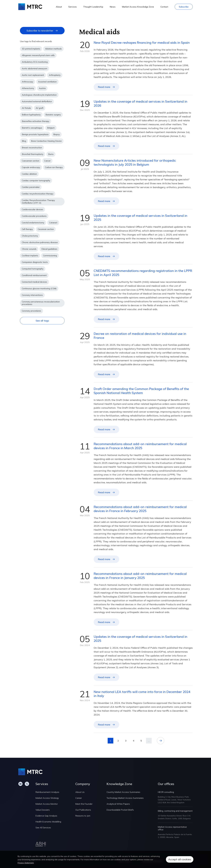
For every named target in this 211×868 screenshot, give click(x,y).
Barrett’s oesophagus (32, 128)
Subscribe (184, 7)
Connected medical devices (34, 282)
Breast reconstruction (32, 148)
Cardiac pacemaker (31, 187)
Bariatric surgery (53, 115)
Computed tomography (33, 269)
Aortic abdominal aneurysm (35, 69)
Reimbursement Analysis (47, 792)
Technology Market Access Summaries (125, 798)
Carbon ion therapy (54, 167)
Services (73, 7)
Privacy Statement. (26, 863)
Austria (42, 88)
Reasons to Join (83, 816)
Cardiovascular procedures (34, 216)
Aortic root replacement (33, 75)
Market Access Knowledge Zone (138, 7)
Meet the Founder (84, 804)
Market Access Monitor (47, 804)
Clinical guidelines (49, 249)
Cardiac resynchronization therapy (38, 194)
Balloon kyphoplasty (31, 115)
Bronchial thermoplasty (33, 154)
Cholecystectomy (30, 236)
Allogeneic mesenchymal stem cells (38, 55)
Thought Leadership (93, 7)
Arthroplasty (55, 75)
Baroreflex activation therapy (36, 121)
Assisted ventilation (47, 82)
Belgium (51, 128)
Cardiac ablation (29, 174)
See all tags (42, 321)
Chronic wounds (29, 249)
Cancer (47, 161)
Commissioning (50, 256)
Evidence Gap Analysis (46, 816)
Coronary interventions (32, 295)
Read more (104, 87)
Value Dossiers (43, 810)
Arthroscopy (28, 82)
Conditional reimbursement (34, 275)
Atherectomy (28, 88)
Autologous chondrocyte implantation (39, 95)
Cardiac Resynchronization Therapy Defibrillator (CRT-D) (38, 202)
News (113, 7)
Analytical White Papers (118, 804)
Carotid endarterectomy (33, 223)
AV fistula (26, 108)
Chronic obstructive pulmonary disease (40, 242)
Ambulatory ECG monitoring (35, 62)
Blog (24, 141)
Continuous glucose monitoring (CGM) (39, 289)
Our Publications (83, 810)
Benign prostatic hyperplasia (35, 134)
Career (79, 798)
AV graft (40, 108)
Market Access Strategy (47, 798)
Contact (164, 7)
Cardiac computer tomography (36, 181)
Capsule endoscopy (31, 167)
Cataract (53, 223)
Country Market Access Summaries (123, 792)
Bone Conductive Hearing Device (46, 141)
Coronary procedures (31, 311)
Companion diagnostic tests (35, 262)
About (59, 7)
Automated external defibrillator (37, 101)
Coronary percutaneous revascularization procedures (41, 303)
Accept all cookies (180, 859)
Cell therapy (27, 229)
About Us (80, 792)
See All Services (43, 828)
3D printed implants (31, 49)
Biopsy (57, 134)
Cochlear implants (30, 256)
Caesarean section (31, 161)
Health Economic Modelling (48, 822)
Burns (51, 154)
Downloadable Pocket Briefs (120, 810)
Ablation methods (53, 49)
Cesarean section (46, 229)
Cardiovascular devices (32, 209)
